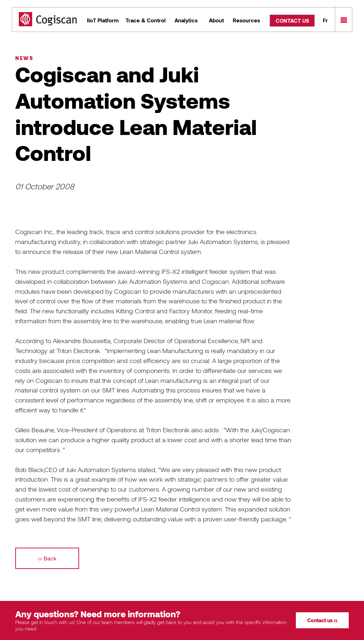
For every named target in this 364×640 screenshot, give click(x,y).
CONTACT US (292, 21)
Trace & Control (146, 20)
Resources (246, 20)
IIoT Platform (103, 20)
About (216, 20)
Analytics (186, 20)
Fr (325, 20)
